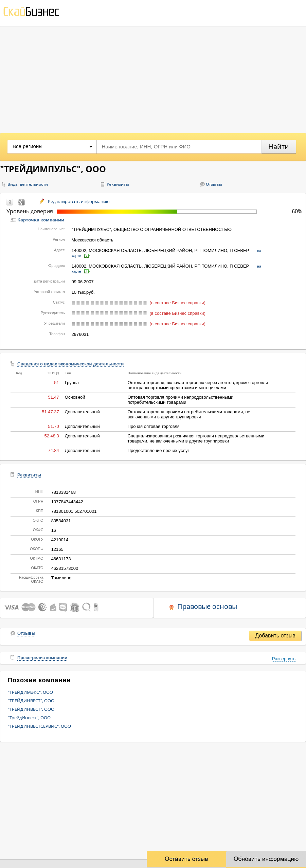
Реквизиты (118, 184)
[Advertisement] (153, 77)
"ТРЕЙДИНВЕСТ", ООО (31, 701)
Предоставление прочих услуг (159, 450)
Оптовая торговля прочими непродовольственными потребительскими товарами (181, 400)
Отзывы (214, 184)
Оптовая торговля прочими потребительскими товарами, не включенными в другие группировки (189, 414)
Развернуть (284, 659)
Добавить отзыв (275, 636)
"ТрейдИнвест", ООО (29, 718)
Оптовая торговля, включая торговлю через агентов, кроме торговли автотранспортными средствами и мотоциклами (198, 385)
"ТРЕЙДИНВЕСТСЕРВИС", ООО (39, 726)
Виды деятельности (28, 184)
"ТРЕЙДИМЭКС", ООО (30, 692)
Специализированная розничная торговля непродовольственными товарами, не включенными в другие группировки (196, 438)
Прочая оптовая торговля (154, 426)
